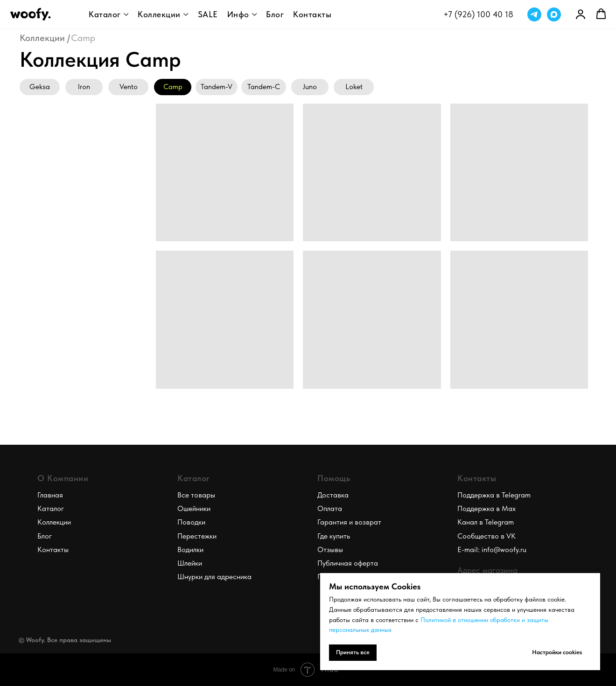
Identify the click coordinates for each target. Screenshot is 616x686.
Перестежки (197, 536)
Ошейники (194, 508)
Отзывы (330, 549)
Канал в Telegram (486, 522)
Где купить (334, 536)
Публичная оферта (348, 563)
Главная (50, 495)
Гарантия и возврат (349, 522)
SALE (208, 14)
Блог (275, 14)
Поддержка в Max (486, 508)
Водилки (190, 549)
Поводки (191, 522)
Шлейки (190, 563)
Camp (83, 38)
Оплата (330, 508)
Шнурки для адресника (214, 577)
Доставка (333, 495)
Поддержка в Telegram (494, 495)
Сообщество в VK (486, 536)
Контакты (312, 14)
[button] (601, 14)
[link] (581, 14)
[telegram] (534, 14)
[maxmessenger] (554, 14)
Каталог (105, 14)
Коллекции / (45, 38)
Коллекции (159, 14)
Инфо (238, 14)
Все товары (196, 495)
